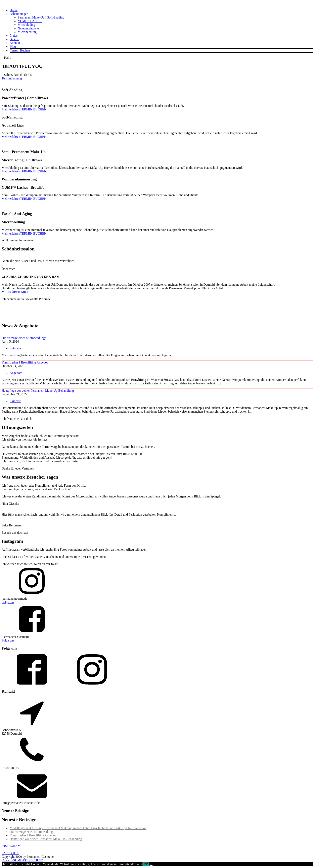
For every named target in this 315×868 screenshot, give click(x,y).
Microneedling (27, 32)
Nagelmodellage (28, 28)
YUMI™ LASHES (30, 21)
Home (14, 10)
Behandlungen (19, 14)
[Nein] (151, 865)
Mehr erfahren (11, 109)
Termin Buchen (20, 50)
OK (146, 864)
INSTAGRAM (11, 846)
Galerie (14, 39)
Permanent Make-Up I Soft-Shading (41, 17)
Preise (14, 36)
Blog (13, 46)
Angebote (16, 373)
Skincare (15, 348)
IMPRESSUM (11, 860)
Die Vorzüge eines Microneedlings (24, 338)
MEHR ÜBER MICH (16, 292)
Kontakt (15, 43)
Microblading (26, 25)
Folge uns (8, 602)
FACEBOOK (10, 853)
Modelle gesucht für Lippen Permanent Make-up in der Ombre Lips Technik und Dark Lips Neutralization (78, 828)
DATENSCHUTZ (32, 860)
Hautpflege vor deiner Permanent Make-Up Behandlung (38, 391)
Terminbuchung (12, 78)
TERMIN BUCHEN (33, 109)
